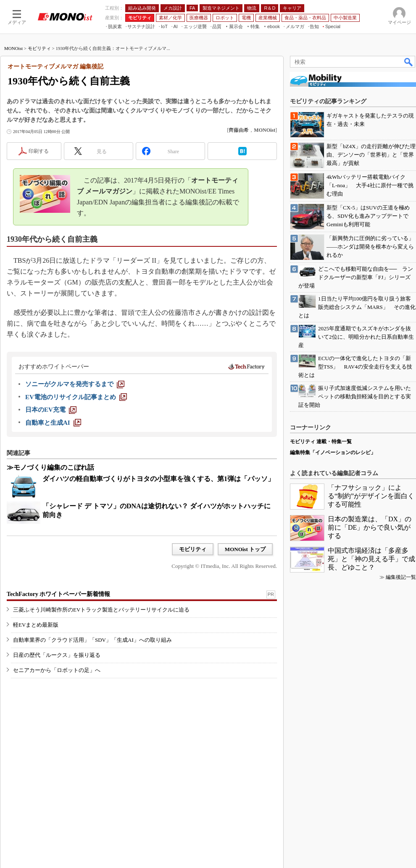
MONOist (13, 48)
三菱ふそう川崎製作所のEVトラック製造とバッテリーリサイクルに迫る (101, 610)
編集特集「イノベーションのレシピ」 (333, 452)
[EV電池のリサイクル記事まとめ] (76, 397)
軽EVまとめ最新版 (36, 625)
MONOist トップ (245, 549)
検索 (409, 62)
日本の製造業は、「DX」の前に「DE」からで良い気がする (370, 527)
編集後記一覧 (401, 577)
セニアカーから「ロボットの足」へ (57, 670)
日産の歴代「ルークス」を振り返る (57, 655)
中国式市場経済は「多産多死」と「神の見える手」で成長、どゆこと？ (371, 559)
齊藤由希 (239, 130)
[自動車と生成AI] (53, 423)
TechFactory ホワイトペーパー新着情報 (58, 594)
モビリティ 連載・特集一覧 (321, 442)
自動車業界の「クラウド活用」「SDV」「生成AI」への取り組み (92, 640)
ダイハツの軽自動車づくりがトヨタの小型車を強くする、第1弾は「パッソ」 (158, 479)
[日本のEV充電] (51, 410)
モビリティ (39, 48)
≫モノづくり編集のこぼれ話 (50, 467)
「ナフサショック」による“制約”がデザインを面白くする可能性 (371, 496)
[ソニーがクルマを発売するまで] (75, 384)
